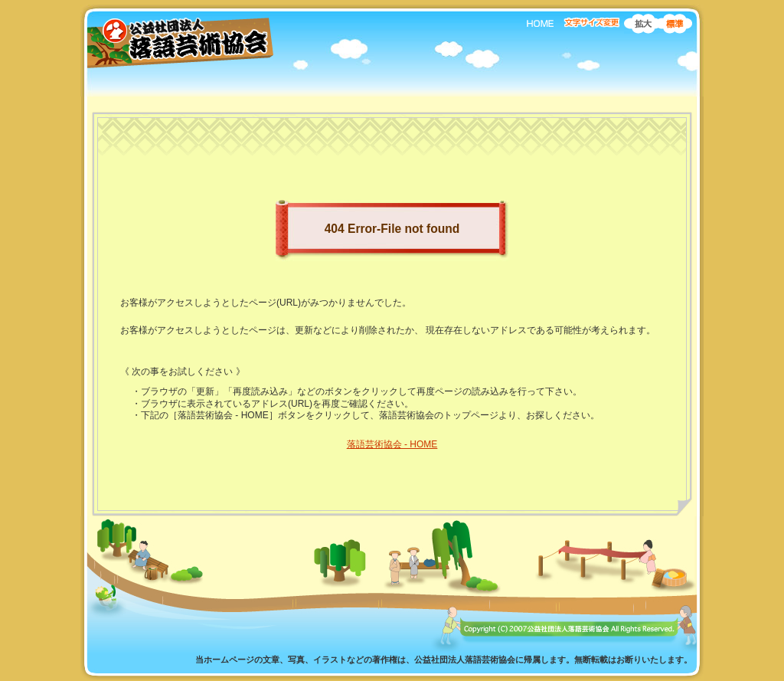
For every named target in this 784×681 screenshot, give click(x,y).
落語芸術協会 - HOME (392, 444)
